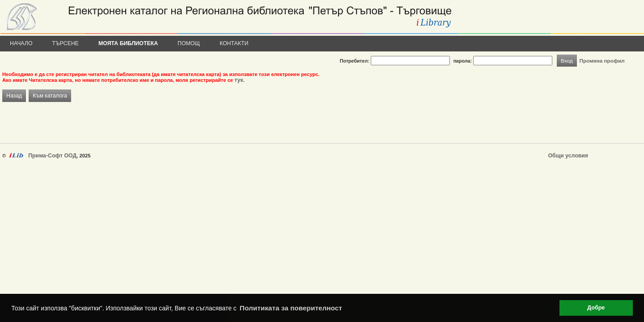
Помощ (189, 43)
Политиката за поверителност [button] (291, 308)
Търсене (66, 43)
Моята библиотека (128, 43)
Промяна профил (602, 61)
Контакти (234, 43)
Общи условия (568, 156)
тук (239, 80)
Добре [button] (596, 308)
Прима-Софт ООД (52, 156)
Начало (21, 43)
